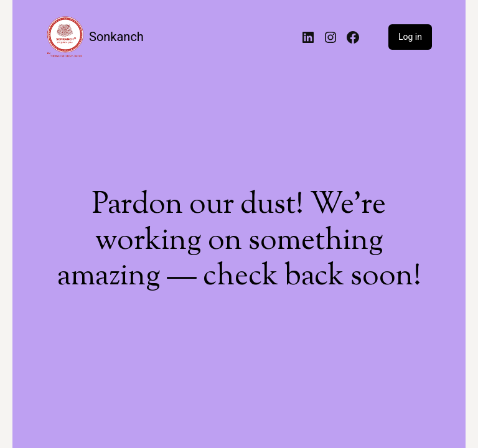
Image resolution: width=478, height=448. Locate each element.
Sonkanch (116, 37)
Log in (410, 37)
